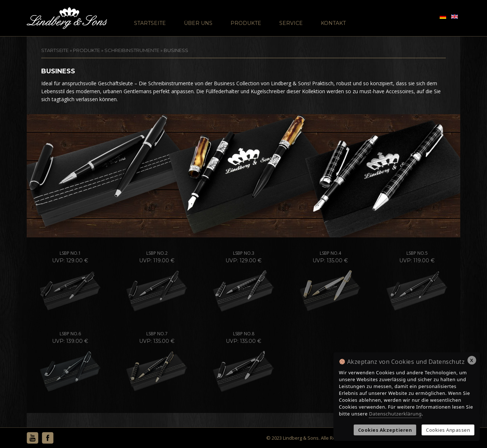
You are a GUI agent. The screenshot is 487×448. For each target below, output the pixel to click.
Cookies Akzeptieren (385, 430)
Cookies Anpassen (448, 430)
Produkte (246, 23)
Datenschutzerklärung (395, 414)
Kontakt (333, 23)
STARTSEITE (55, 50)
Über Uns (198, 23)
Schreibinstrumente (132, 50)
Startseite (150, 23)
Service (291, 23)
